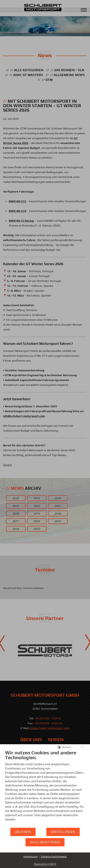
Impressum (31, 856)
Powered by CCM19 (45, 864)
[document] (45, 789)
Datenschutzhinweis (54, 856)
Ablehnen (23, 832)
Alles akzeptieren (45, 842)
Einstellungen (63, 832)
